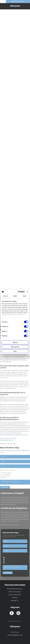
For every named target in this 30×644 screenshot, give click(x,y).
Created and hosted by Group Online (15, 621)
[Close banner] (28, 292)
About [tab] (25, 296)
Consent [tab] (5, 296)
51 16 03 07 (11, 438)
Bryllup (4, 478)
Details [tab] (15, 296)
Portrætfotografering (7, 473)
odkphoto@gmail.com (6, 440)
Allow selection (15, 347)
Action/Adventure (6, 476)
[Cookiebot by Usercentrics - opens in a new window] (18, 292)
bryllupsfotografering (21, 435)
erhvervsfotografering (7, 435)
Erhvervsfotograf (6, 474)
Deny (15, 351)
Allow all (15, 342)
